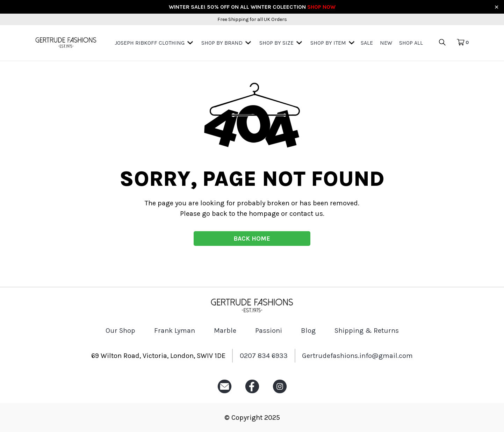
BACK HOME (252, 239)
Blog (308, 331)
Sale (367, 43)
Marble (225, 331)
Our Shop (120, 331)
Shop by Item (328, 43)
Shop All (411, 43)
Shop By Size (276, 43)
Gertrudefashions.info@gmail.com (357, 356)
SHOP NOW (321, 7)
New (386, 43)
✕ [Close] (496, 7)
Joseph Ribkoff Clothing (150, 43)
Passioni (269, 331)
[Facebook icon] (252, 393)
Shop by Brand (222, 43)
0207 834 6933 (264, 356)
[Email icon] (225, 393)
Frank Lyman (175, 331)
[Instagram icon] (280, 393)
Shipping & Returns (367, 331)
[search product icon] (447, 43)
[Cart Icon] (463, 43)
